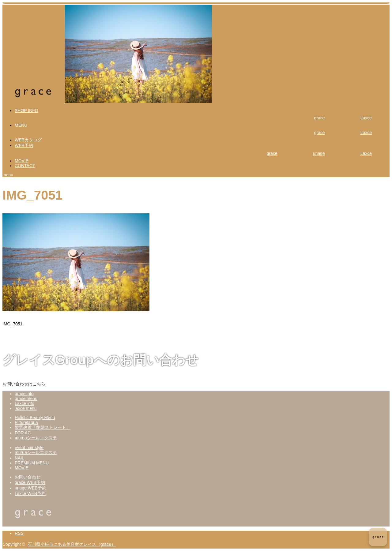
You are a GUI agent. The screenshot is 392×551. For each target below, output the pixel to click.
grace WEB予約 (30, 482)
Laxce (366, 118)
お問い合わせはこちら (24, 384)
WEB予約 (24, 145)
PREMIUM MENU (32, 463)
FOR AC (23, 433)
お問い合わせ (28, 477)
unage (319, 153)
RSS (19, 533)
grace (320, 118)
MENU (21, 125)
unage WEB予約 (30, 488)
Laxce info (24, 403)
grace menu (26, 399)
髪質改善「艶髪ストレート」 (43, 427)
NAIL (19, 458)
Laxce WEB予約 (30, 493)
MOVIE (22, 161)
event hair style (29, 448)
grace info (24, 394)
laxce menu (26, 408)
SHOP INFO (26, 111)
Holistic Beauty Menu (35, 418)
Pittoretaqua (26, 422)
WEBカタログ (28, 140)
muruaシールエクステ (36, 438)
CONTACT (25, 166)
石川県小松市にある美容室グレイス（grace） (72, 544)
